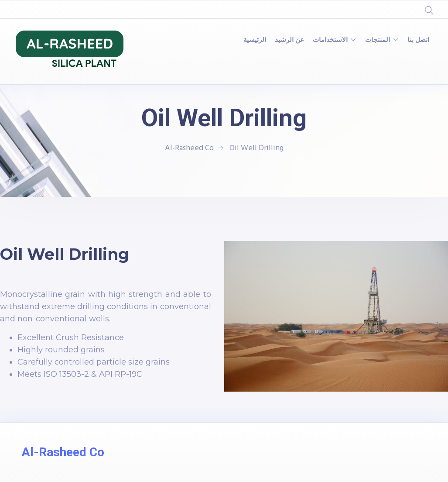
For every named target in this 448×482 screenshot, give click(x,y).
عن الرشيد (289, 40)
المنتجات (378, 40)
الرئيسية (255, 40)
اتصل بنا (418, 40)
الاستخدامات (330, 40)
